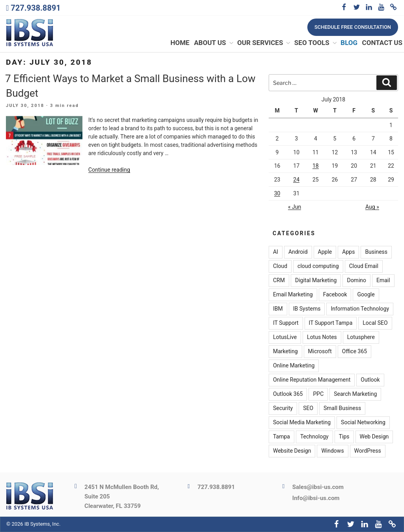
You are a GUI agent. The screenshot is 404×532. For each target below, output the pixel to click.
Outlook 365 (288, 394)
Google (366, 294)
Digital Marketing (316, 280)
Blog (349, 43)
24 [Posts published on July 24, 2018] (296, 180)
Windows (332, 451)
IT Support (286, 323)
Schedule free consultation (353, 27)
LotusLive (285, 337)
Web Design (374, 436)
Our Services (264, 43)
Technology (314, 436)
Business (376, 252)
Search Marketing (355, 394)
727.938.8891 (36, 8)
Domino (356, 280)
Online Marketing (294, 365)
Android (298, 252)
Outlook (370, 380)
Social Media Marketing (302, 422)
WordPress (368, 451)
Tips (344, 436)
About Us (214, 43)
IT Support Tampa (331, 323)
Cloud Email (364, 266)
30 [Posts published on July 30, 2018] (277, 193)
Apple (325, 252)
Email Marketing (293, 294)
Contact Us (382, 43)
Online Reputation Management (312, 380)
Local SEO (375, 323)
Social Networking (363, 422)
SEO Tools (316, 43)
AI (276, 252)
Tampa (281, 436)
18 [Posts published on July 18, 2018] (316, 166)
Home (180, 43)
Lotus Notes (322, 337)
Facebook (335, 294)
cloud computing (318, 266)
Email (383, 280)
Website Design (292, 451)
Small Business (342, 408)
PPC (318, 394)
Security (283, 408)
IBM (278, 309)
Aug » (372, 207)
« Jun (295, 207)
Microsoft (320, 351)
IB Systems (307, 309)
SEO (308, 408)
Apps (348, 252)
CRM (279, 280)
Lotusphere (361, 337)
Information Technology (360, 309)
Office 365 (354, 351)
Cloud (280, 266)
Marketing (285, 351)
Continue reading (109, 170)
